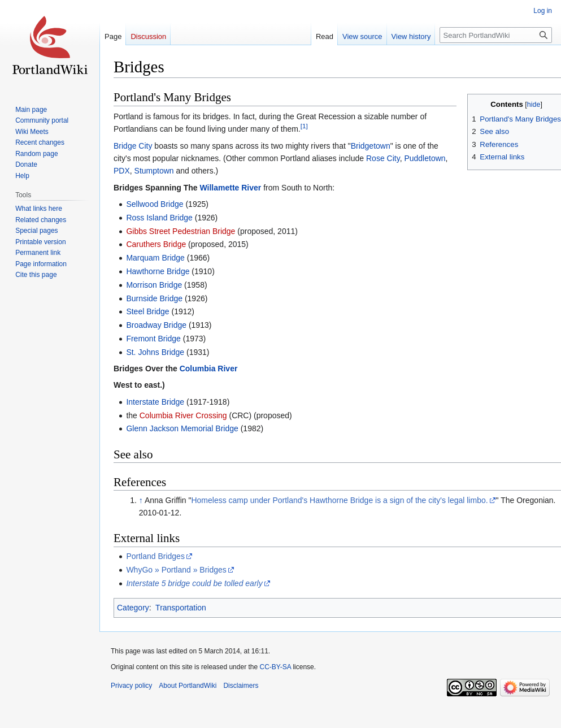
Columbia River (209, 369)
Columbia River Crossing (183, 415)
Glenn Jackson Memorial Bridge (182, 428)
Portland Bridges (155, 556)
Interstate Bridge (155, 402)
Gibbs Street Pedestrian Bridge (181, 231)
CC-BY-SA (275, 667)
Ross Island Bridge (159, 218)
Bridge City (133, 146)
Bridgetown (371, 146)
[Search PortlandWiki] (496, 35)
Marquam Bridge (155, 258)
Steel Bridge (147, 311)
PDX (122, 171)
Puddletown (425, 158)
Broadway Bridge (156, 325)
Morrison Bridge (154, 285)
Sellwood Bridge (155, 204)
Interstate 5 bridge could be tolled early (194, 583)
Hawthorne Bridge (158, 271)
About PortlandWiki (188, 686)
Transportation (181, 608)
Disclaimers (241, 686)
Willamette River (230, 188)
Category (133, 608)
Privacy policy (131, 686)
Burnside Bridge (154, 298)
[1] (304, 126)
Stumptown (154, 171)
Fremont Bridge (153, 339)
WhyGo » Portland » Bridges (176, 570)
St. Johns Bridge (155, 352)
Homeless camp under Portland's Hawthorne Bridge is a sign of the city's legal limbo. (339, 500)
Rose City (383, 158)
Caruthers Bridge (156, 244)
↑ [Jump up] (141, 500)
